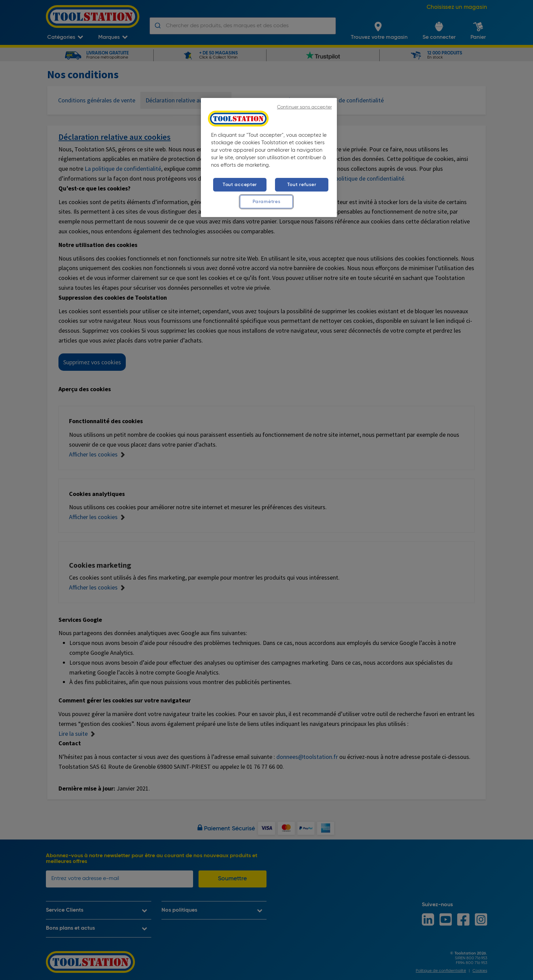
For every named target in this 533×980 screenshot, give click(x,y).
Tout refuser (302, 185)
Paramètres (266, 202)
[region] (269, 157)
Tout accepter (240, 185)
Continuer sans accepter (304, 107)
